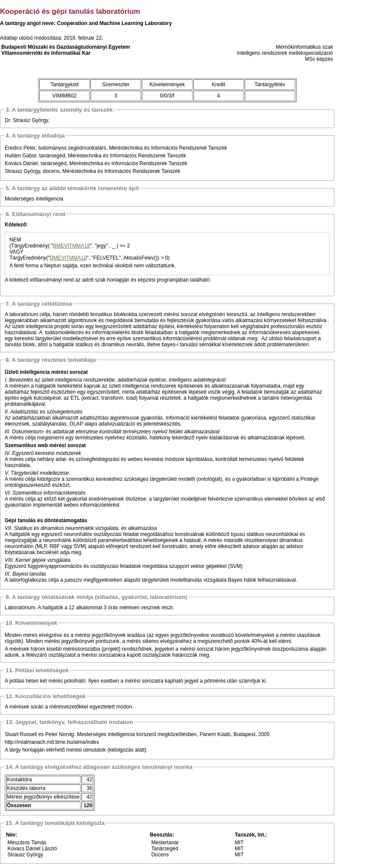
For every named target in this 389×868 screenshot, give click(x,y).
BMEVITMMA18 (72, 246)
